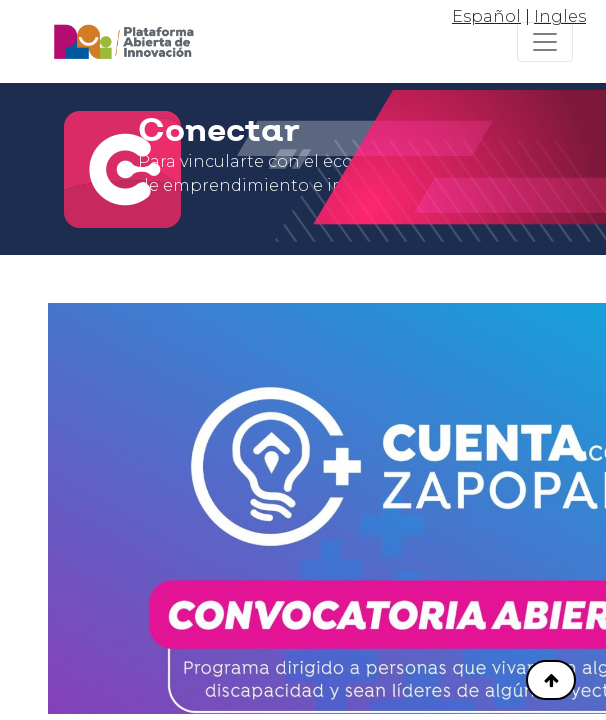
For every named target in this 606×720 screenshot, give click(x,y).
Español (486, 16)
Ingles (560, 16)
